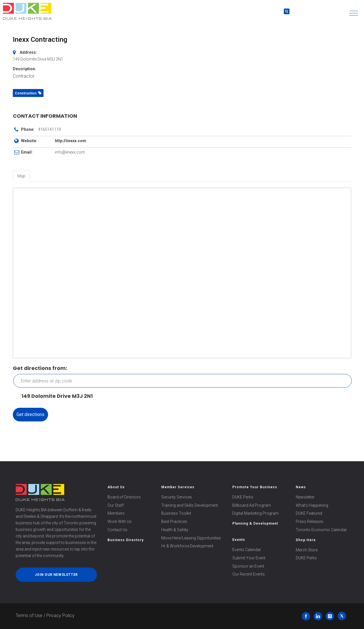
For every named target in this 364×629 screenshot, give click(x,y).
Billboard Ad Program (252, 505)
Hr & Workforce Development (187, 546)
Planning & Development (255, 524)
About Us (116, 487)
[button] (354, 13)
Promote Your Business (255, 487)
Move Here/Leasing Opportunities (191, 538)
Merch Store (307, 550)
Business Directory (126, 540)
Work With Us (120, 522)
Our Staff (116, 505)
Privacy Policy (60, 615)
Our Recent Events (249, 574)
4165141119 (49, 129)
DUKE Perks (243, 497)
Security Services (177, 497)
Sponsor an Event (248, 566)
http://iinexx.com (71, 141)
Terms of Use (29, 615)
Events (239, 540)
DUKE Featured (309, 513)
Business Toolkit (176, 513)
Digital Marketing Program (256, 513)
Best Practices (174, 522)
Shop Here (306, 540)
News (301, 487)
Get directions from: (40, 368)
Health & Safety (175, 530)
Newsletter (305, 497)
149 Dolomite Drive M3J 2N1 (54, 396)
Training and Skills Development (190, 505)
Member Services (178, 487)
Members (116, 513)
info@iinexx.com (70, 152)
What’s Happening (312, 505)
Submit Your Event (249, 558)
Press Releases (310, 522)
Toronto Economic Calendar (321, 530)
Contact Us (117, 530)
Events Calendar (247, 550)
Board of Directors (124, 497)
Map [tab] (21, 176)
